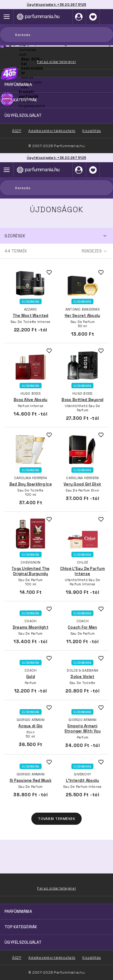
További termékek (56, 819)
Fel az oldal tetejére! (56, 888)
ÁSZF (17, 958)
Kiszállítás (92, 958)
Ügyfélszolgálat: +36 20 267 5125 (56, 158)
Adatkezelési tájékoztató (52, 958)
